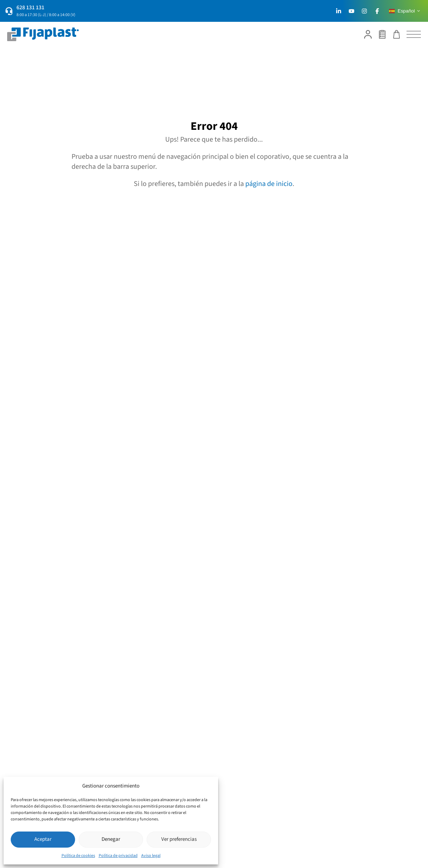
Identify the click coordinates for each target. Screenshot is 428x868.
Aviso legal (151, 856)
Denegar (111, 839)
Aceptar (43, 839)
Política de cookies (78, 856)
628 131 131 (30, 8)
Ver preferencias (179, 839)
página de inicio (269, 184)
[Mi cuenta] (368, 34)
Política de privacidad (118, 856)
